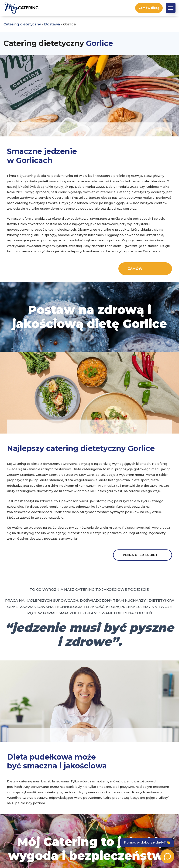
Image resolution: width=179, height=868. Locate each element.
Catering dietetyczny (22, 24)
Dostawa (52, 24)
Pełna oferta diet (140, 555)
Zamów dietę (149, 8)
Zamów (135, 269)
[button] (171, 8)
